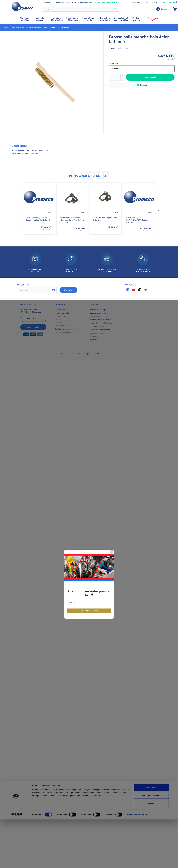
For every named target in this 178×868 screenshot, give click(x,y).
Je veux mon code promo (89, 461)
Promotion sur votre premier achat (89, 443)
